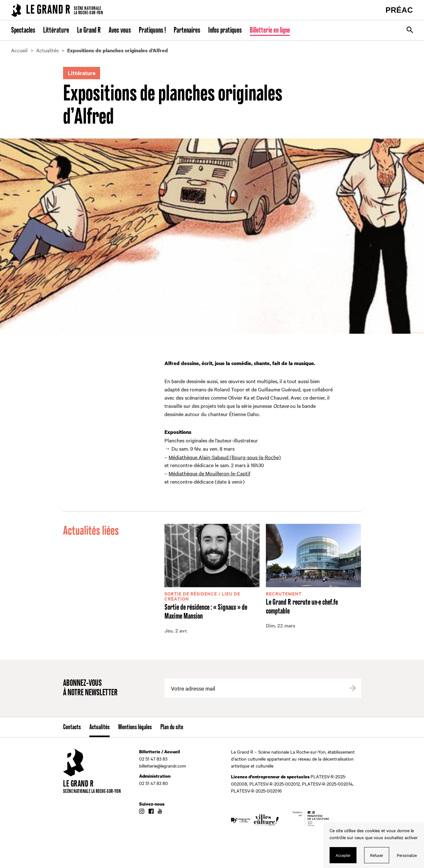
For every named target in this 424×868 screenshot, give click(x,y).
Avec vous (120, 30)
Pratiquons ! (152, 30)
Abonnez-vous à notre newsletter (90, 688)
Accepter (343, 855)
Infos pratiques (225, 30)
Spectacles (23, 30)
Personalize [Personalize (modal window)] (407, 855)
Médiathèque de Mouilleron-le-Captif (209, 473)
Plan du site (172, 727)
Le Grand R (89, 30)
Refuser (377, 855)
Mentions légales (135, 727)
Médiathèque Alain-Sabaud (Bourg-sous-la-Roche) (225, 457)
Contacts (72, 727)
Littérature (56, 30)
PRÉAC (399, 10)
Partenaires (187, 30)
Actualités (100, 727)
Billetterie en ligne (270, 30)
